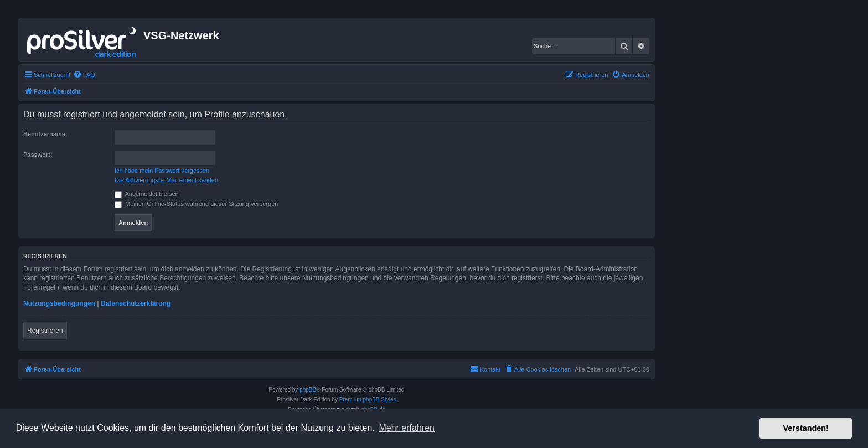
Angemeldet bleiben (147, 194)
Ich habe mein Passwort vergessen (162, 171)
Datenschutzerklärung (136, 303)
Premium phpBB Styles (368, 400)
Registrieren (45, 331)
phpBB (308, 390)
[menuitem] (84, 75)
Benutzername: (45, 134)
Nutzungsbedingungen (59, 303)
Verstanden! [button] (806, 428)
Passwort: (38, 155)
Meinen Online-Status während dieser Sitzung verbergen (196, 204)
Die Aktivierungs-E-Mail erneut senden (166, 180)
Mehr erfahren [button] (407, 428)
